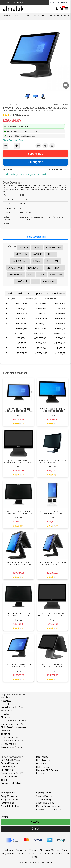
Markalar (41, 764)
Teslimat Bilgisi (45, 800)
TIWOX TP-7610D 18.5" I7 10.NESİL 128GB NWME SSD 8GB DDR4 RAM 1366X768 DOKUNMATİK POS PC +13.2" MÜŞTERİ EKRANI (53, 563)
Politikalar (24, 854)
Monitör (5, 714)
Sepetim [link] (66, 2)
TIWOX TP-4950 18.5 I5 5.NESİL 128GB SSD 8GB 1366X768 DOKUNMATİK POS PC (53, 410)
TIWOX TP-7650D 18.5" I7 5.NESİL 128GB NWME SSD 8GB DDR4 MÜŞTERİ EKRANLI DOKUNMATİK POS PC (19, 563)
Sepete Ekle (35, 154)
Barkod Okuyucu (10, 760)
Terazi (4, 780)
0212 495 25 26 (8, 2)
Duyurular (21, 850)
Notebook (6, 697)
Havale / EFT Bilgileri (48, 770)
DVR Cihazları (8, 744)
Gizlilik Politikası (10, 806)
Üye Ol (35, 829)
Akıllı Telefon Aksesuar (13, 727)
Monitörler (58, 15)
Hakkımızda (43, 767)
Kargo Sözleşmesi (36, 174)
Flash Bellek (7, 704)
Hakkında (8, 850)
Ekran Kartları (47, 15)
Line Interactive (9, 737)
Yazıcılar (67, 15)
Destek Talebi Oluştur (49, 810)
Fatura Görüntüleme (48, 806)
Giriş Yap (35, 822)
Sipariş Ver (35, 162)
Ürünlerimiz (43, 760)
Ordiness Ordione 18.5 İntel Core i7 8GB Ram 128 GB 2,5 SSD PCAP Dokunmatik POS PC (53, 461)
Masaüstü (6, 701)
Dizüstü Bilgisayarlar (31, 15)
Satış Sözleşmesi (10, 796)
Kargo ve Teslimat (11, 800)
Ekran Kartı (7, 717)
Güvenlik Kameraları (12, 741)
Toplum (34, 850)
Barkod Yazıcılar (10, 763)
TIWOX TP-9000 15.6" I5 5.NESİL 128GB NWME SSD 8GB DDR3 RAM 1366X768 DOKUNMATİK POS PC (53, 615)
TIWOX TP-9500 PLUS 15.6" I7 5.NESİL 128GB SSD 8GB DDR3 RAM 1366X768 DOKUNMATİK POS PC (18, 461)
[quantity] (11, 146)
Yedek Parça (8, 767)
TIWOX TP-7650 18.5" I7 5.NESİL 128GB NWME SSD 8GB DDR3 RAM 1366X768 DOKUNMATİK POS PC (19, 666)
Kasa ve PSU (7, 711)
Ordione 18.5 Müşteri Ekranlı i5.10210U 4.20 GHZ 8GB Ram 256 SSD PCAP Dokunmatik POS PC (18, 512)
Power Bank (8, 731)
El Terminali (7, 770)
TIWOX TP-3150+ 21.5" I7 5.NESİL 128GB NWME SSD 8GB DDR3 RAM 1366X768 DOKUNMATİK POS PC (19, 410)
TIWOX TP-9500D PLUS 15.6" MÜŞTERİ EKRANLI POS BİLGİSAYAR (53, 666)
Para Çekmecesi (10, 777)
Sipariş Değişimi (45, 803)
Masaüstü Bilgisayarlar (13, 15)
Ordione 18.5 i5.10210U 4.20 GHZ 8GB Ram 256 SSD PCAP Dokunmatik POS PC (19, 615)
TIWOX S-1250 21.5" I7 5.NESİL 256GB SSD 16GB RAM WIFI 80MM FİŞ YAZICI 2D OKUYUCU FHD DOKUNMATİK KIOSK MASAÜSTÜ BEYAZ (53, 512)
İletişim (21, 2)
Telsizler (5, 734)
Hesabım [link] (54, 2)
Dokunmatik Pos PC (12, 724)
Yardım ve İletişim (53, 854)
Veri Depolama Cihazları (14, 721)
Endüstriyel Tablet (11, 783)
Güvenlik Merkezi (50, 850)
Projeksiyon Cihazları (12, 747)
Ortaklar (37, 854)
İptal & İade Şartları (13, 174)
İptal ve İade (8, 803)
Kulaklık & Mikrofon (12, 707)
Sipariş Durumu (45, 796)
